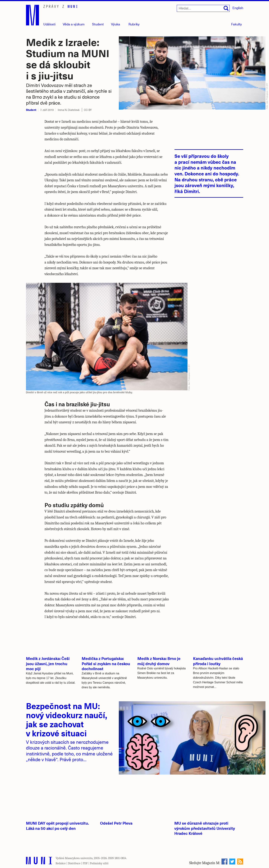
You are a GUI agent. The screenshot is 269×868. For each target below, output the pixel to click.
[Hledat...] (203, 8)
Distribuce (74, 863)
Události (49, 24)
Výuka (116, 24)
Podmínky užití (99, 863)
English (238, 8)
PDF (85, 863)
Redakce (61, 863)
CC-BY (88, 110)
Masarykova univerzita (79, 858)
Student (98, 24)
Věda (74, 24)
